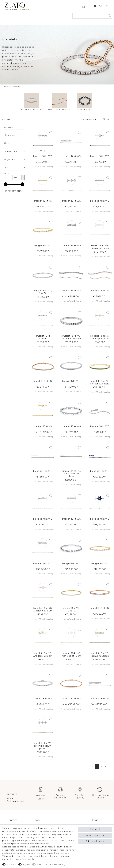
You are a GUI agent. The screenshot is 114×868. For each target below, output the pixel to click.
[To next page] (110, 767)
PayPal (26, 864)
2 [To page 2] (101, 767)
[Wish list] (93, 6)
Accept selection (95, 835)
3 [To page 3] (106, 767)
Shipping (49, 167)
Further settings (58, 864)
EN (108, 6)
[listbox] (43, 141)
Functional (42, 864)
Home (7, 87)
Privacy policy (28, 859)
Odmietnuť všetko (95, 841)
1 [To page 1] (97, 767)
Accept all (95, 829)
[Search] (109, 16)
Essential (12, 864)
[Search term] (89, 16)
